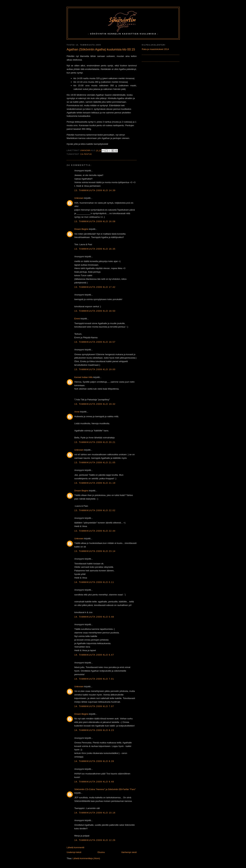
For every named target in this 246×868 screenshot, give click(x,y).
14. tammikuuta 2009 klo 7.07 (94, 706)
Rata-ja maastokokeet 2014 (155, 49)
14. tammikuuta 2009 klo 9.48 (94, 782)
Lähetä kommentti (75, 847)
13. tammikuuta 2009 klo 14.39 (95, 190)
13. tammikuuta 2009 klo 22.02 (95, 510)
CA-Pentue (86, 154)
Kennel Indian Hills (84, 377)
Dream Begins (81, 229)
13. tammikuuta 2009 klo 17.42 (95, 287)
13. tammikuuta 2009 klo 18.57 (95, 342)
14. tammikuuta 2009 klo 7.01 (94, 679)
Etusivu (101, 852)
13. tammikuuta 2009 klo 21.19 (95, 483)
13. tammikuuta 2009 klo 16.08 (95, 221)
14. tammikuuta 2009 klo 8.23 (94, 730)
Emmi (77, 319)
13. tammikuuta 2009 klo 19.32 (95, 404)
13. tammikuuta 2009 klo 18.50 (95, 311)
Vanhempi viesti (129, 852)
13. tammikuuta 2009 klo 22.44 (95, 531)
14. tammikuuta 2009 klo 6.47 (94, 655)
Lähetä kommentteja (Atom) (86, 858)
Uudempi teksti (74, 852)
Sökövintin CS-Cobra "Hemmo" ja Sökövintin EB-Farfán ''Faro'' (105, 789)
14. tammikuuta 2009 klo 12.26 (95, 840)
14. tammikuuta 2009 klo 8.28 (94, 761)
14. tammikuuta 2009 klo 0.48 (94, 617)
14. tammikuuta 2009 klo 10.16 (95, 813)
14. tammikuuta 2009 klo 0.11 (94, 582)
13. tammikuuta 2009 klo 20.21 (95, 442)
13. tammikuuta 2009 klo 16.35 (95, 249)
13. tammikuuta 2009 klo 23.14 (95, 551)
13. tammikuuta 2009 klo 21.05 (95, 462)
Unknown (79, 198)
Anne (77, 412)
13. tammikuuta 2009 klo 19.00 (95, 369)
